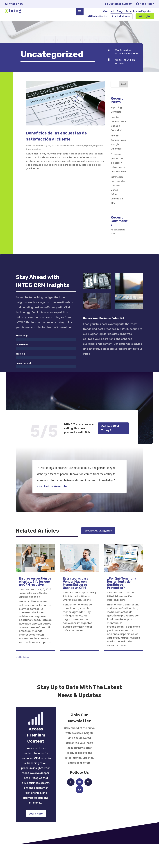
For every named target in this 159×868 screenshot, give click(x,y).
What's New (16, 4)
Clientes (79, 151)
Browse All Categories (98, 557)
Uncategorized (34, 155)
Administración (66, 151)
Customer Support (120, 4)
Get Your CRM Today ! (110, 434)
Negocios (98, 151)
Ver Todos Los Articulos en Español (127, 59)
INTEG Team (35, 151)
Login (146, 16)
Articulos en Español (138, 11)
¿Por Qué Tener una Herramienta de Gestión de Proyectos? (122, 607)
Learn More (36, 838)
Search (123, 90)
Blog (120, 11)
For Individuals (121, 16)
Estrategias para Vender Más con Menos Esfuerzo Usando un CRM (118, 196)
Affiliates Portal (97, 16)
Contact (108, 11)
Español (88, 151)
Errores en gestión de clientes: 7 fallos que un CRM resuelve (118, 169)
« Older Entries (23, 681)
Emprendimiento (72, 624)
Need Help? (147, 4)
